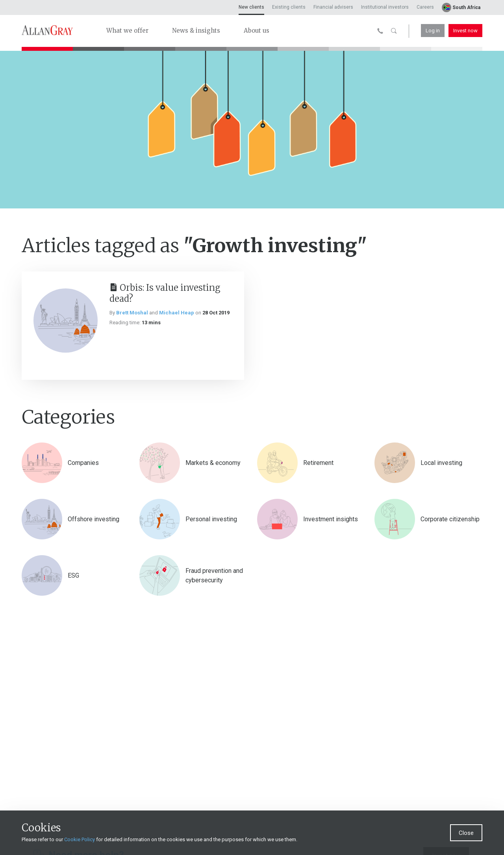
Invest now (465, 31)
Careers (425, 7)
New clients (251, 7)
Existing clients (289, 7)
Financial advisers (333, 7)
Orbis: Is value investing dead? (165, 293)
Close (466, 833)
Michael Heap (177, 313)
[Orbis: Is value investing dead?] (66, 321)
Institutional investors (385, 7)
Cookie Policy (80, 839)
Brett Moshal (132, 313)
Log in (433, 31)
